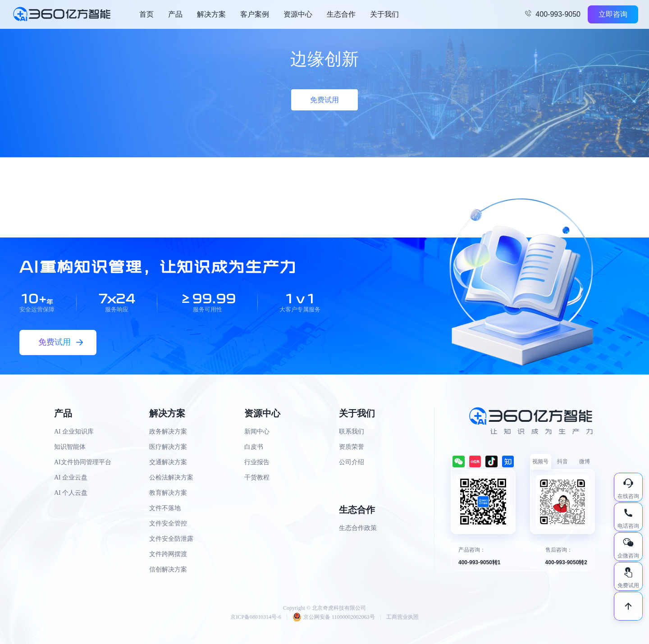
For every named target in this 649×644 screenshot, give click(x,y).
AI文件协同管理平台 (83, 462)
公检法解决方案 (171, 477)
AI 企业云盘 (71, 477)
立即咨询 (613, 14)
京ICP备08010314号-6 (256, 617)
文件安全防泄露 (171, 539)
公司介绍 (352, 462)
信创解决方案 (168, 569)
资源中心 (298, 14)
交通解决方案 (168, 462)
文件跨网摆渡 (168, 554)
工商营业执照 (402, 617)
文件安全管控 (168, 523)
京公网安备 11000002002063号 (334, 617)
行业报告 (257, 462)
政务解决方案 (168, 432)
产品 (175, 14)
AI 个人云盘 (71, 493)
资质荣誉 (352, 447)
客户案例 (255, 14)
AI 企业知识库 (74, 432)
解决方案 (211, 14)
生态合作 (341, 14)
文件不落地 (165, 508)
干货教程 (257, 477)
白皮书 (254, 447)
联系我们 (352, 432)
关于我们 (384, 14)
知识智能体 (70, 447)
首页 (146, 14)
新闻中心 (257, 432)
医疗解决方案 (168, 447)
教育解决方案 (168, 493)
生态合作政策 (358, 528)
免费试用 (324, 100)
